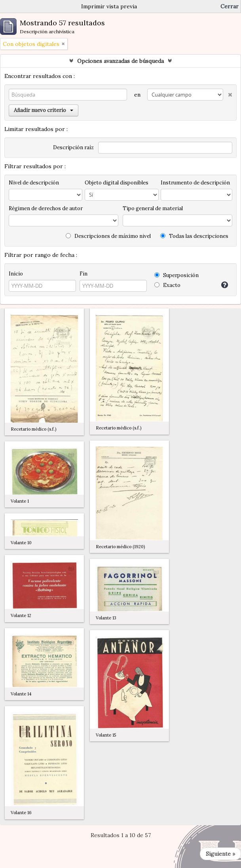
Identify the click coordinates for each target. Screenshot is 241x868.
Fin (83, 274)
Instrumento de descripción (195, 183)
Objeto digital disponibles (117, 183)
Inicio (16, 274)
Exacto (167, 285)
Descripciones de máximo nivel (108, 236)
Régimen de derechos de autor (46, 208)
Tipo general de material (153, 208)
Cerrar (230, 6)
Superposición (176, 275)
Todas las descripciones (194, 236)
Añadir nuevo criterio (44, 110)
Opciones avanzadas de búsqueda (120, 61)
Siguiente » (220, 854)
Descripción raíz (73, 147)
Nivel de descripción (34, 183)
